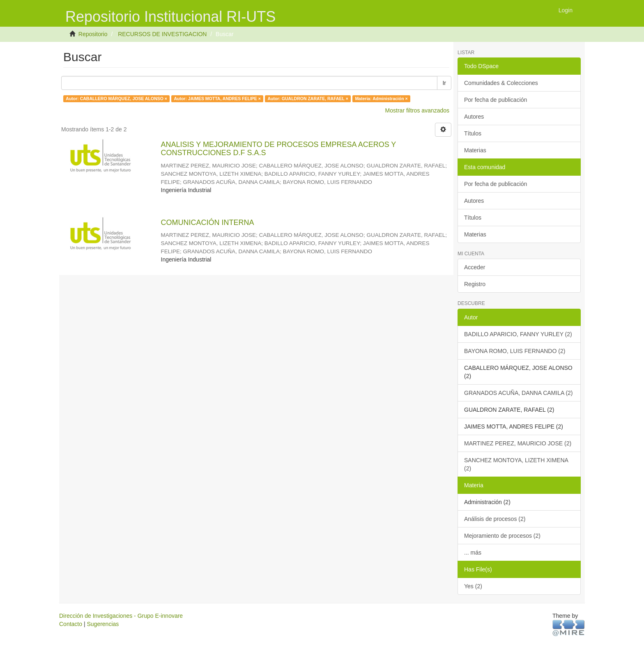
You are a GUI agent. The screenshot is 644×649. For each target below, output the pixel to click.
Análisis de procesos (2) (495, 519)
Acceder (475, 267)
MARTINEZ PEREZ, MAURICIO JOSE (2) (518, 443)
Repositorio (93, 34)
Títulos (473, 133)
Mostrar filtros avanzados (417, 110)
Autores (474, 117)
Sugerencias (103, 624)
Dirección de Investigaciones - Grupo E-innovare (121, 616)
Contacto (71, 624)
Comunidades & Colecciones (501, 83)
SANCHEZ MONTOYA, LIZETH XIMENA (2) (516, 464)
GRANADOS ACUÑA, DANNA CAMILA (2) (519, 393)
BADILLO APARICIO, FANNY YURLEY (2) (518, 334)
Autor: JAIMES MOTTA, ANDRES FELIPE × (217, 99)
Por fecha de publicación (496, 100)
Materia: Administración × (381, 99)
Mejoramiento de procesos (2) (502, 536)
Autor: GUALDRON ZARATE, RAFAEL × (308, 99)
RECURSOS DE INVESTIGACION (162, 34)
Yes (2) (473, 586)
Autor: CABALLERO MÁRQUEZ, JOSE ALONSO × (116, 99)
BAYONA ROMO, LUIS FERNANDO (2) (515, 351)
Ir (444, 83)
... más (473, 553)
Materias (475, 150)
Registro (475, 284)
